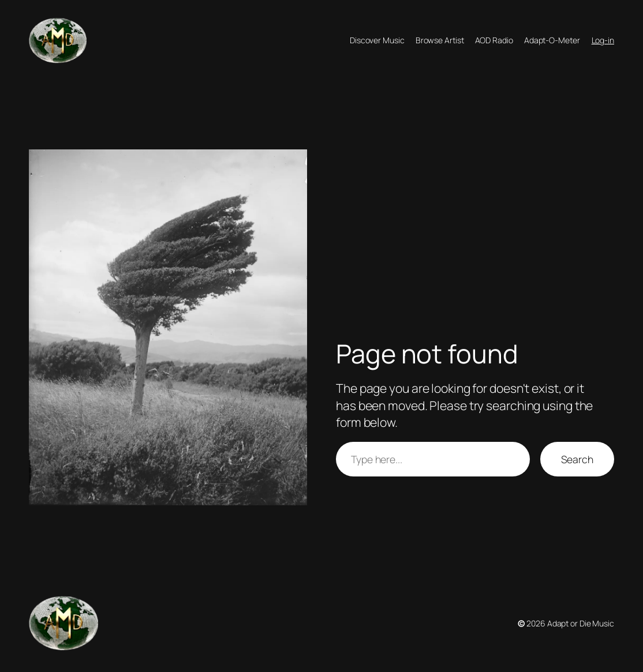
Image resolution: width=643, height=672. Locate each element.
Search (577, 459)
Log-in (603, 40)
